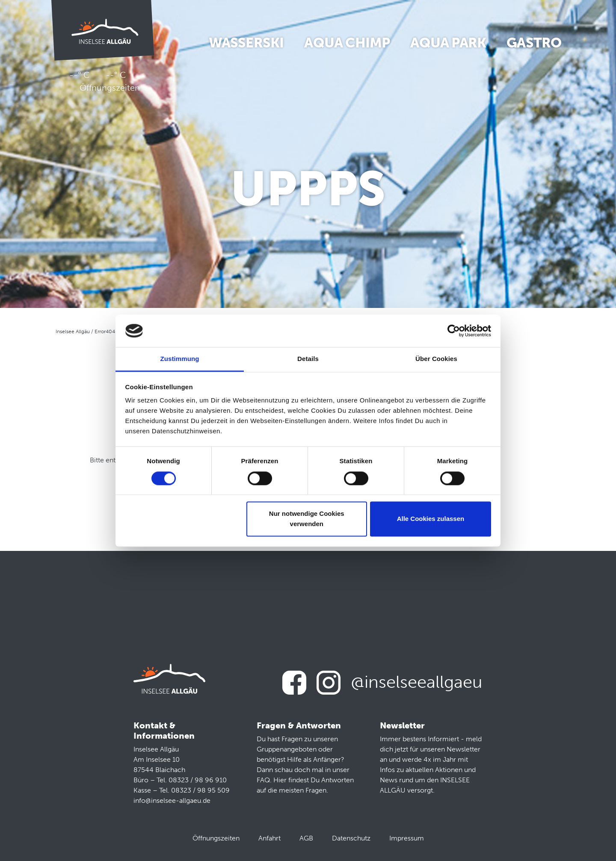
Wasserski (246, 43)
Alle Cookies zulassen (431, 519)
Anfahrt (269, 838)
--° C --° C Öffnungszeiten (103, 81)
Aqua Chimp (347, 43)
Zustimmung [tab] (180, 359)
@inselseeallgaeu (417, 682)
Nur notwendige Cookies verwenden (307, 519)
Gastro (534, 43)
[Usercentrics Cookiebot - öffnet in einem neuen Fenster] (454, 331)
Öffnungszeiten (216, 838)
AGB (306, 838)
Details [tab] (308, 359)
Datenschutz (351, 838)
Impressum (407, 838)
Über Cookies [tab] (436, 359)
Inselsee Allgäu (73, 331)
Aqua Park (448, 43)
